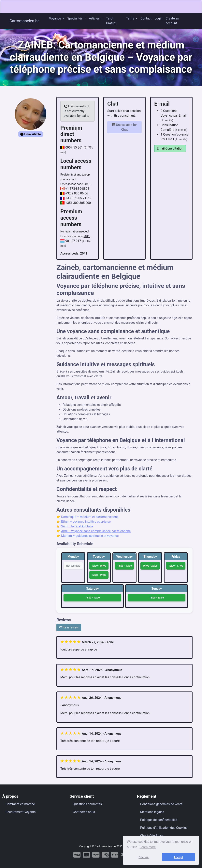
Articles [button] (95, 18)
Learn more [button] (148, 847)
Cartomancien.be (24, 21)
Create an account (172, 21)
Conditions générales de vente (161, 804)
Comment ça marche (20, 804)
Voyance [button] (55, 18)
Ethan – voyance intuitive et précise (86, 522)
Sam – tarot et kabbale (77, 526)
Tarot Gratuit (111, 21)
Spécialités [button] (75, 18)
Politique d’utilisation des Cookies (164, 828)
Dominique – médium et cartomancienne (90, 517)
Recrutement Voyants (21, 812)
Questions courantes (87, 804)
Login (159, 18)
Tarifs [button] (131, 18)
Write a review (69, 627)
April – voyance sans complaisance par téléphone (96, 531)
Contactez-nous (84, 812)
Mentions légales (152, 812)
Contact (146, 18)
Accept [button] (178, 857)
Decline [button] (144, 857)
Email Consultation (170, 148)
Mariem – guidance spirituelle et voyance (90, 536)
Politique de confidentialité (159, 820)
